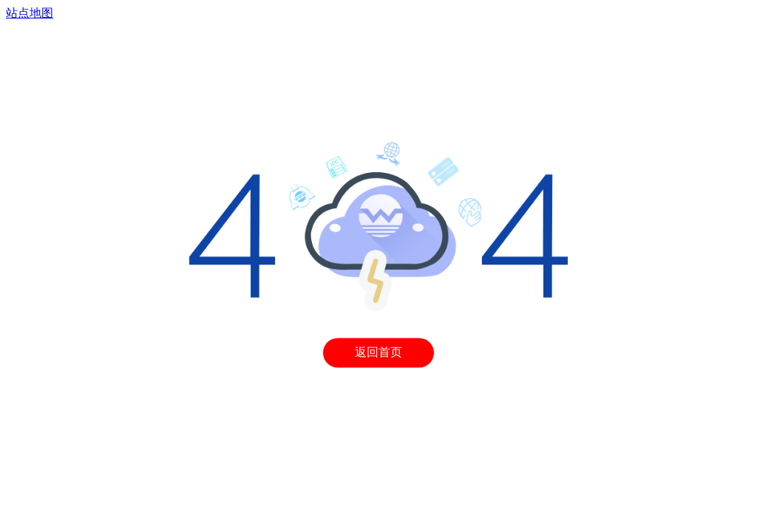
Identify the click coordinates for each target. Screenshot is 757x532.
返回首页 (378, 353)
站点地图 (30, 13)
